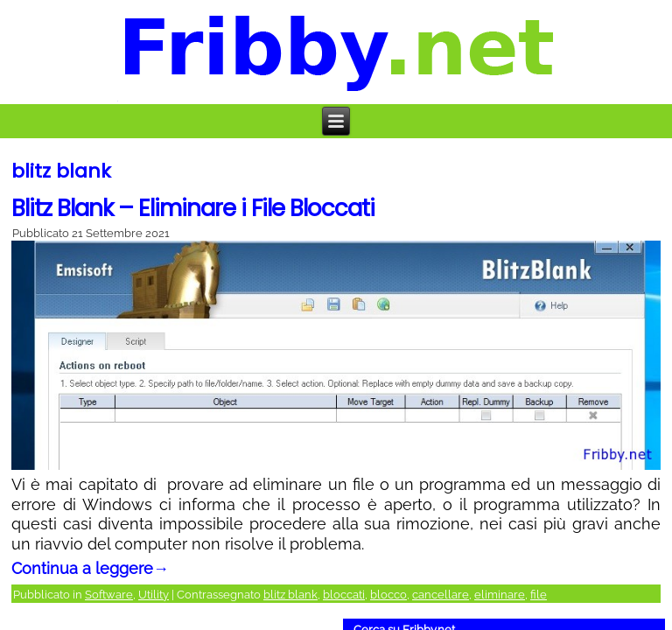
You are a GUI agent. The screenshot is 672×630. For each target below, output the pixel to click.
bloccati (344, 595)
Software (109, 595)
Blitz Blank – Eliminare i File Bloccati (193, 208)
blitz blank (290, 595)
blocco (388, 595)
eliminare (500, 595)
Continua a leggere (90, 568)
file (539, 595)
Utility (154, 595)
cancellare (441, 595)
